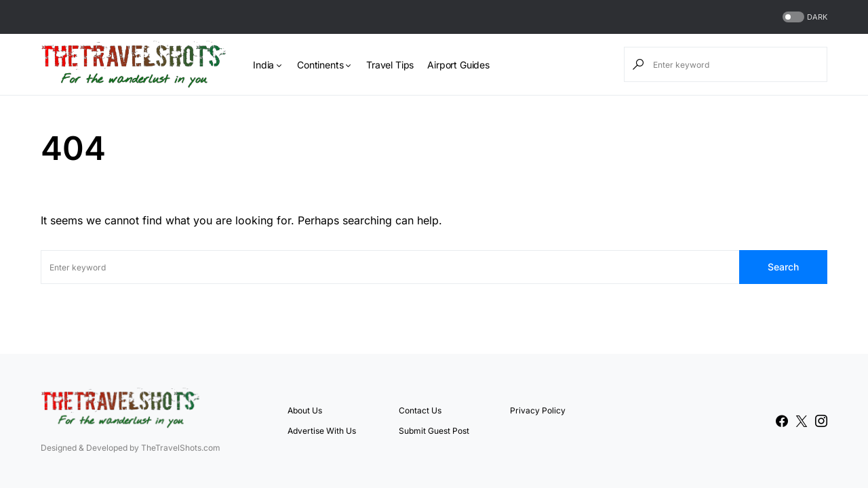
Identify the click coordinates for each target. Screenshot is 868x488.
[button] (804, 17)
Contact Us (420, 410)
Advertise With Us (322, 431)
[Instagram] (821, 421)
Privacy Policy (538, 410)
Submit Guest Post (434, 431)
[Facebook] (782, 421)
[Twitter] (802, 421)
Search (783, 267)
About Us (305, 410)
